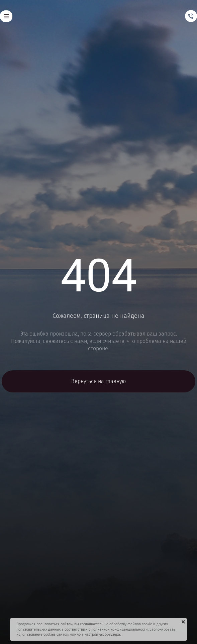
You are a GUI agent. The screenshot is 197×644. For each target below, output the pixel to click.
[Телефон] (191, 16)
